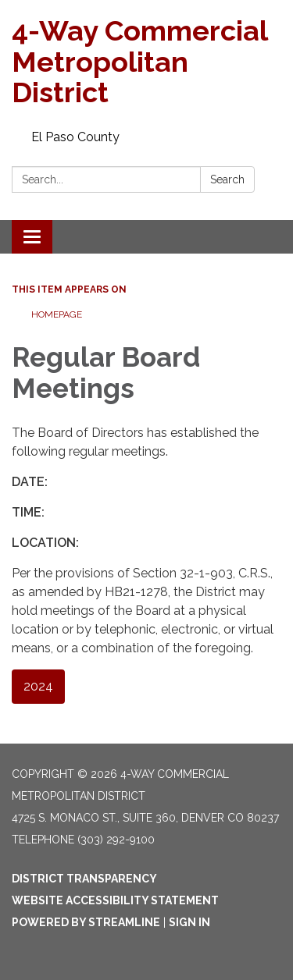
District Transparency (84, 879)
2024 (38, 686)
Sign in (189, 922)
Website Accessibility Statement (115, 900)
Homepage (57, 314)
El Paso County (75, 137)
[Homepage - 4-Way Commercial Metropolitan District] (146, 62)
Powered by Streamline (86, 922)
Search (227, 179)
